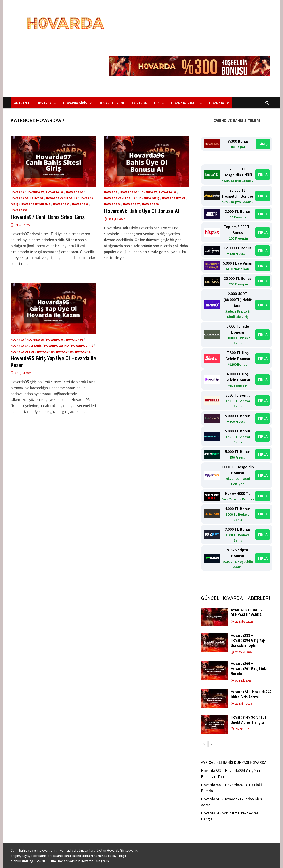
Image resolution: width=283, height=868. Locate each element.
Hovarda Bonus (184, 103)
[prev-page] (204, 744)
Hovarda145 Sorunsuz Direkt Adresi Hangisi (249, 720)
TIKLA (263, 175)
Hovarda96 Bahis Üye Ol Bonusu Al (141, 211)
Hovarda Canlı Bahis (62, 198)
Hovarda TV (219, 103)
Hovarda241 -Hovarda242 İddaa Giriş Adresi (251, 694)
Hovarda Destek (146, 103)
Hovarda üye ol (174, 198)
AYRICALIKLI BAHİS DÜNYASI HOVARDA (246, 613)
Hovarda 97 (35, 192)
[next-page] (212, 744)
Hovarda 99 (75, 192)
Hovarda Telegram (95, 861)
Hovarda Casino (56, 346)
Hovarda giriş (148, 198)
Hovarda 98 (55, 192)
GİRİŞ (263, 144)
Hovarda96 (112, 204)
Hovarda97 (61, 204)
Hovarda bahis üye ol (27, 198)
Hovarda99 (19, 210)
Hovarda (44, 103)
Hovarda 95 (35, 340)
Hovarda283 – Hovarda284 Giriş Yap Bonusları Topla (248, 640)
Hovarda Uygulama (36, 204)
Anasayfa (22, 103)
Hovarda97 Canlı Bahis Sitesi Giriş (48, 217)
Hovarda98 (80, 204)
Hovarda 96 (128, 192)
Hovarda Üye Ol (112, 103)
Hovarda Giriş (75, 103)
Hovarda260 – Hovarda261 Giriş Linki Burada (249, 669)
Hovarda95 (45, 351)
